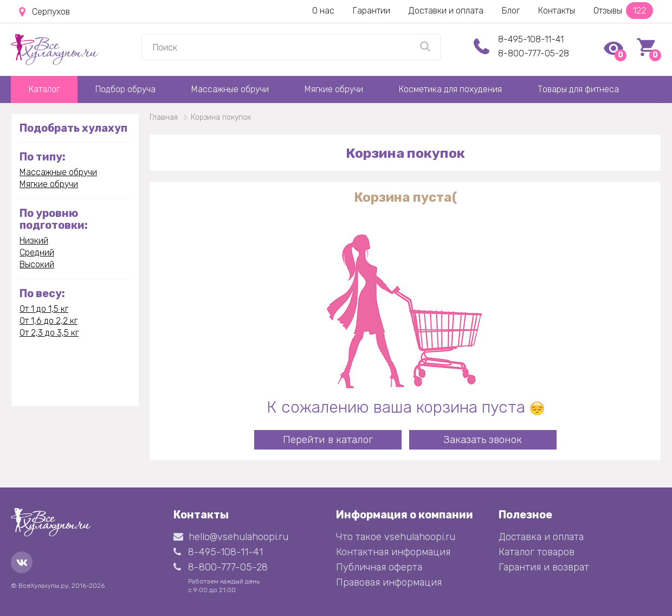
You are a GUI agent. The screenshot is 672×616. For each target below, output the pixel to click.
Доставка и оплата (541, 537)
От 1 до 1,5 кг (44, 309)
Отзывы (623, 11)
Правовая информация (389, 582)
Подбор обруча (125, 89)
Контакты (557, 11)
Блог (511, 11)
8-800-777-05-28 (534, 53)
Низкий (34, 240)
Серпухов (44, 12)
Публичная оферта (379, 567)
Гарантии (371, 11)
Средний (37, 252)
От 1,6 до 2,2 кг (49, 321)
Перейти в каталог (328, 439)
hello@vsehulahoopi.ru (231, 537)
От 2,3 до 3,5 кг (49, 333)
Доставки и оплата (446, 11)
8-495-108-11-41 (531, 39)
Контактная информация (393, 552)
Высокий (37, 264)
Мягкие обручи (334, 89)
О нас (323, 11)
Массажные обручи (230, 89)
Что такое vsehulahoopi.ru (396, 537)
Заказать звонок (483, 439)
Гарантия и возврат (544, 567)
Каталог (44, 89)
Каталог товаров (537, 552)
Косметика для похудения (450, 89)
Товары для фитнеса (578, 89)
